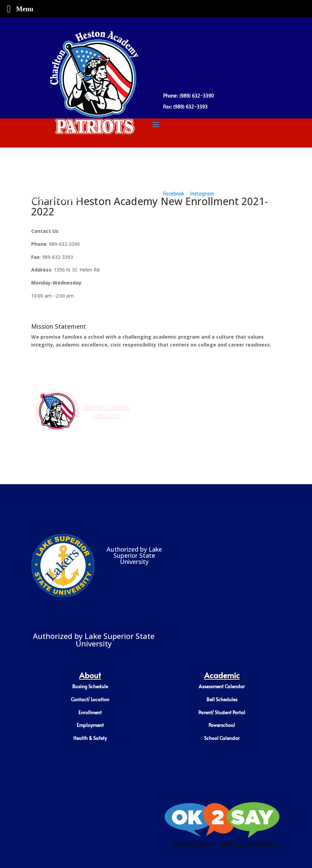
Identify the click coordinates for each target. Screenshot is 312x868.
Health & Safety (90, 738)
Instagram (202, 194)
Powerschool (222, 725)
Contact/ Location (90, 699)
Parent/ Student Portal (222, 712)
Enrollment (90, 712)
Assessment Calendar (222, 686)
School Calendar (222, 738)
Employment (90, 725)
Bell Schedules (222, 699)
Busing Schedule (90, 686)
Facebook (173, 194)
